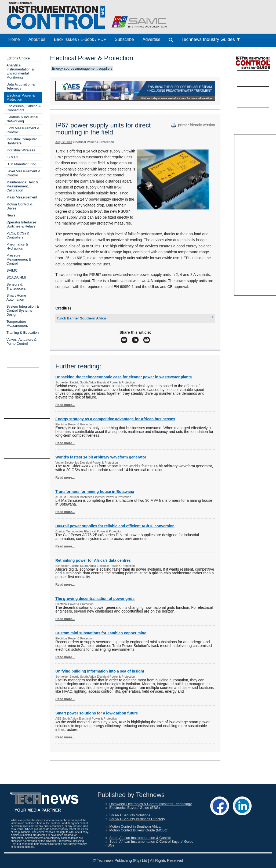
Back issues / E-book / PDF (80, 39)
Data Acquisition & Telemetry (21, 86)
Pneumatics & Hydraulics (17, 246)
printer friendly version (193, 125)
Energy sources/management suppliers (82, 68)
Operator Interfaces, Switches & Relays (22, 224)
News (11, 215)
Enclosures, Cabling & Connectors (24, 108)
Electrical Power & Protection (21, 97)
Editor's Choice (18, 58)
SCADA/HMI (16, 277)
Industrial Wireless (21, 150)
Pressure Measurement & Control (19, 259)
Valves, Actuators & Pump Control (21, 341)
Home (14, 39)
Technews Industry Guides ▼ (211, 39)
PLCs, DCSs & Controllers (18, 235)
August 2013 (64, 142)
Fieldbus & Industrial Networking (22, 119)
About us (37, 39)
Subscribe (124, 39)
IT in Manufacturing (21, 164)
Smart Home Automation (16, 297)
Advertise (152, 39)
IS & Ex (12, 157)
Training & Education (23, 332)
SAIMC (12, 270)
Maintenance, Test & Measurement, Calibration (22, 186)
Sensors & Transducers (16, 286)
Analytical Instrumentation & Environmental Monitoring (20, 71)
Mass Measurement (22, 197)
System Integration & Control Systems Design (23, 310)
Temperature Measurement (17, 323)
